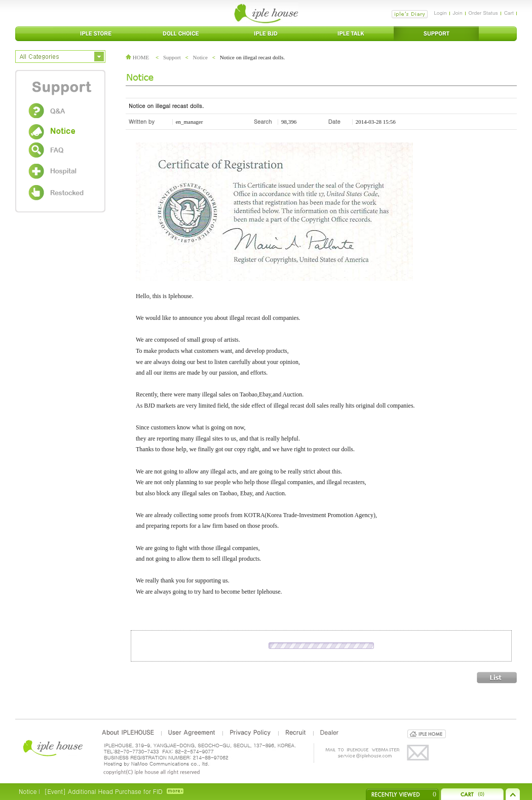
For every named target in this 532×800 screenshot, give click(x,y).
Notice (200, 57)
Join (458, 13)
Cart (509, 13)
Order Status (483, 13)
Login (440, 13)
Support (172, 57)
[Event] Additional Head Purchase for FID (103, 791)
